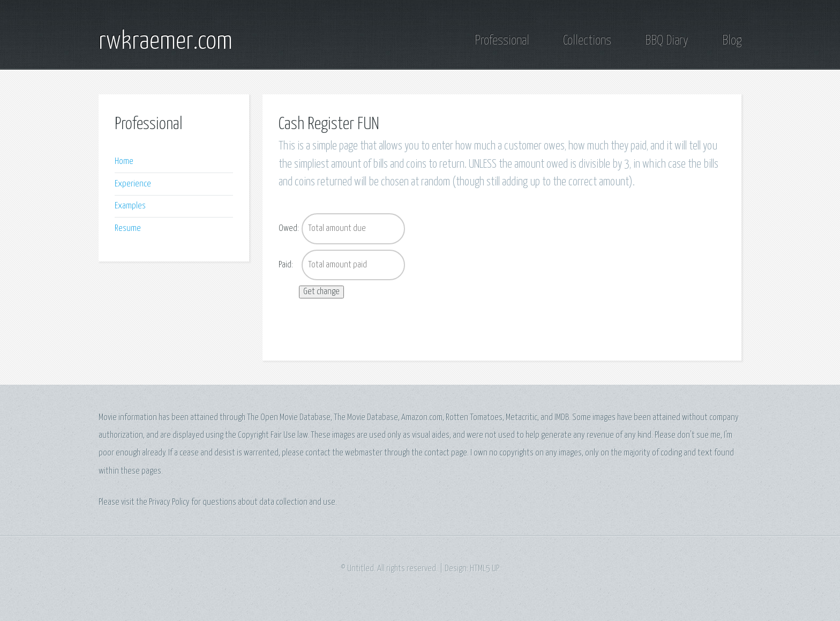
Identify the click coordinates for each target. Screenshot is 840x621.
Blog (732, 41)
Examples (130, 206)
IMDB (562, 418)
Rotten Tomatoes (474, 418)
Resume (128, 229)
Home (124, 162)
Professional (502, 41)
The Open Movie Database (289, 418)
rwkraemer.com (166, 42)
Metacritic (522, 418)
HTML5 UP (485, 569)
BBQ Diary (667, 41)
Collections (587, 41)
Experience (133, 184)
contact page (446, 453)
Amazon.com (422, 418)
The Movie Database (366, 418)
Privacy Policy (169, 502)
